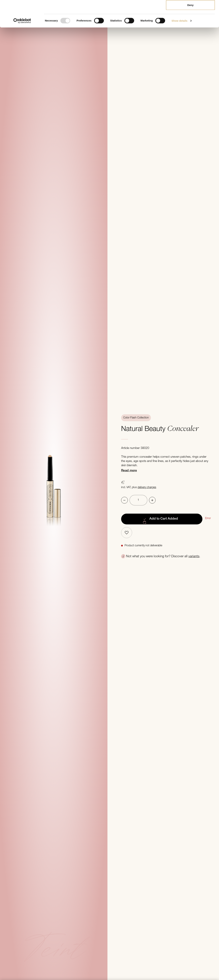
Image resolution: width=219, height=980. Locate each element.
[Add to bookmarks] (127, 533)
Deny (191, 31)
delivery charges (147, 487)
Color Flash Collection (136, 418)
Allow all (191, 9)
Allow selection (190, 20)
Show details (180, 47)
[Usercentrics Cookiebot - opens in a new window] (22, 47)
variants (194, 556)
